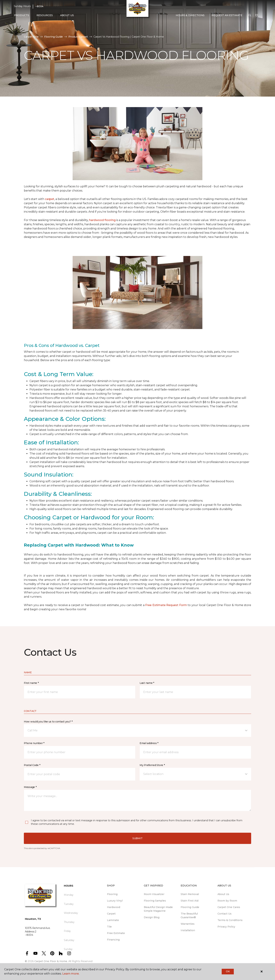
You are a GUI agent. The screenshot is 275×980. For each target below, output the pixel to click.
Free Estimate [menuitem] (116, 933)
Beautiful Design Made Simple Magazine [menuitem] (158, 909)
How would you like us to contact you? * (48, 722)
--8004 (39, 6)
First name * (31, 683)
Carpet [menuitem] (111, 914)
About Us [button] (67, 15)
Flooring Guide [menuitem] (190, 907)
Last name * (147, 683)
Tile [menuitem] (109, 927)
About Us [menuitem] (223, 894)
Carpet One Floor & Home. (51, 961)
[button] (250, 15)
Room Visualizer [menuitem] (154, 894)
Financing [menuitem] (113, 940)
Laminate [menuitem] (113, 920)
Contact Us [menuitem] (224, 914)
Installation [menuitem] (188, 930)
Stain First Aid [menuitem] (190, 901)
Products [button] (22, 15)
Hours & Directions (190, 15)
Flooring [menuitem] (112, 894)
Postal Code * (32, 765)
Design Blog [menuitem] (152, 917)
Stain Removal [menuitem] (190, 894)
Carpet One (31, 37)
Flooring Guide (53, 37)
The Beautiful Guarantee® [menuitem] (189, 915)
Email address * (149, 743)
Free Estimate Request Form (166, 605)
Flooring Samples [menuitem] (155, 901)
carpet (50, 199)
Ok (228, 971)
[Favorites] (257, 15)
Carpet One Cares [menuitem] (229, 907)
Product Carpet (78, 37)
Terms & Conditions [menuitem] (230, 920)
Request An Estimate (227, 15)
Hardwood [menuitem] (114, 907)
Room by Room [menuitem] (227, 901)
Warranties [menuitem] (188, 924)
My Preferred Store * (152, 765)
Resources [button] (45, 15)
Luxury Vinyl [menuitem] (115, 901)
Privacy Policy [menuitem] (226, 927)
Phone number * (34, 743)
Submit (137, 838)
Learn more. (71, 974)
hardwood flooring (102, 220)
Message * (30, 787)
